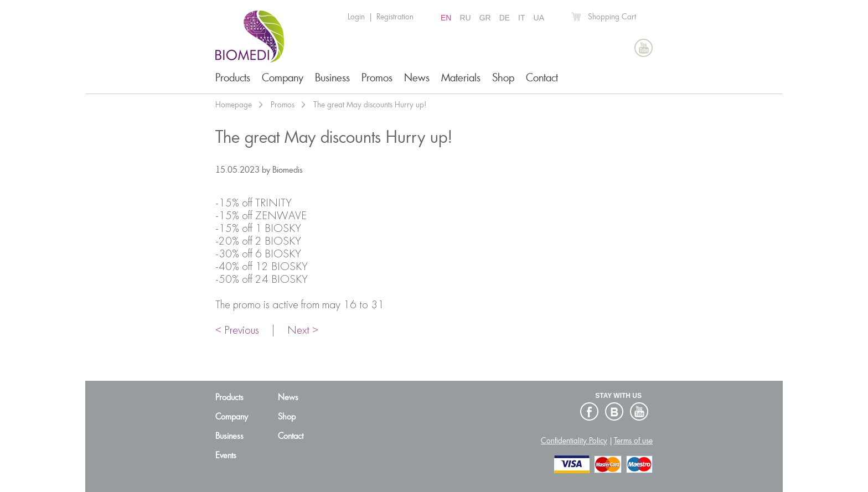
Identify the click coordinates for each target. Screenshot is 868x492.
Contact (542, 78)
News (417, 78)
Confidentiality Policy (574, 441)
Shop (503, 78)
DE (505, 18)
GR (485, 18)
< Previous (237, 331)
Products (233, 78)
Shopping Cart (612, 17)
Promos (377, 78)
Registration (395, 17)
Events (226, 455)
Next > (303, 331)
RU (465, 18)
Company (283, 78)
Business (332, 78)
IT (521, 18)
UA (539, 18)
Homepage (234, 105)
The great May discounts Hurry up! (370, 105)
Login (356, 17)
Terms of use (633, 441)
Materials (461, 78)
